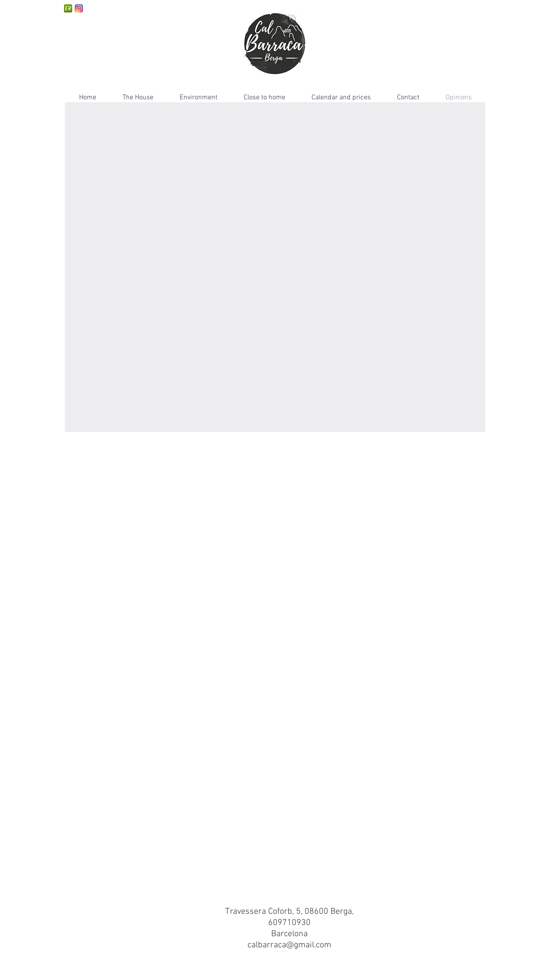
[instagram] (79, 8)
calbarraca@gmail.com (289, 945)
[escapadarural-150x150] (68, 8)
